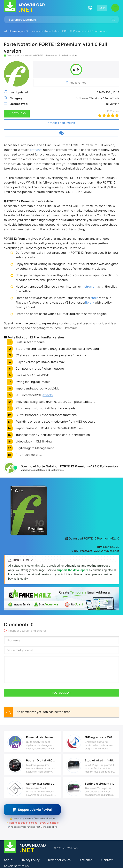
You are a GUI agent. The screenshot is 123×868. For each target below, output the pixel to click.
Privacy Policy (30, 860)
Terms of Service (59, 860)
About (8, 860)
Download (19, 113)
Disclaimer (86, 860)
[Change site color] (90, 8)
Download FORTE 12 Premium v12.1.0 (92, 538)
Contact (107, 860)
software (36, 150)
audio (95, 298)
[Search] (113, 19)
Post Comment (62, 693)
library (90, 302)
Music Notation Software (34, 470)
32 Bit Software (56, 470)
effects (48, 395)
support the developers (73, 570)
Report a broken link (62, 123)
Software (32, 31)
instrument (90, 287)
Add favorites (78, 83)
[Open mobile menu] (115, 8)
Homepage (16, 31)
